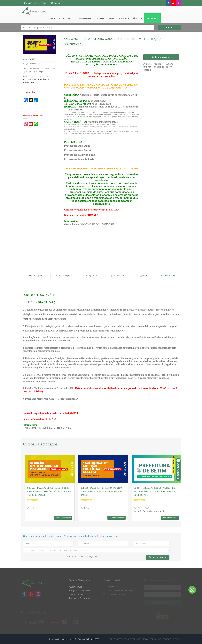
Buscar (169, 27)
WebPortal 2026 (92, 639)
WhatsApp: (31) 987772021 (35, 3)
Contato (112, 18)
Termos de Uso (168, 275)
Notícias (100, 18)
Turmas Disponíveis (65, 275)
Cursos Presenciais (84, 18)
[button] (137, 18)
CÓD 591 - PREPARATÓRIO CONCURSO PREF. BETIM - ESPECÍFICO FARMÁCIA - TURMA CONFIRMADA (155, 491)
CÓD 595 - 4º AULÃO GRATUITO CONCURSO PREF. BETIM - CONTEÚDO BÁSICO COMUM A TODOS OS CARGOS (49, 491)
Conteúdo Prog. (118, 275)
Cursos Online (65, 18)
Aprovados (124, 18)
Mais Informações (63, 517)
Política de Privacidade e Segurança (125, 639)
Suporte (58, 3)
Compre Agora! (161, 57)
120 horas (40, 63)
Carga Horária (92, 275)
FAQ (159, 639)
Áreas (144, 275)
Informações (36, 275)
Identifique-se (152, 18)
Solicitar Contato (158, 557)
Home (52, 18)
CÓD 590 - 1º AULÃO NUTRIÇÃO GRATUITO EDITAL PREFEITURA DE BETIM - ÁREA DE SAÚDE (101, 491)
